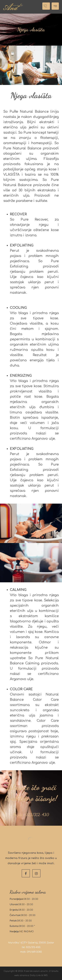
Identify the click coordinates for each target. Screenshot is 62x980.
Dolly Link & (37, 975)
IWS (46, 975)
